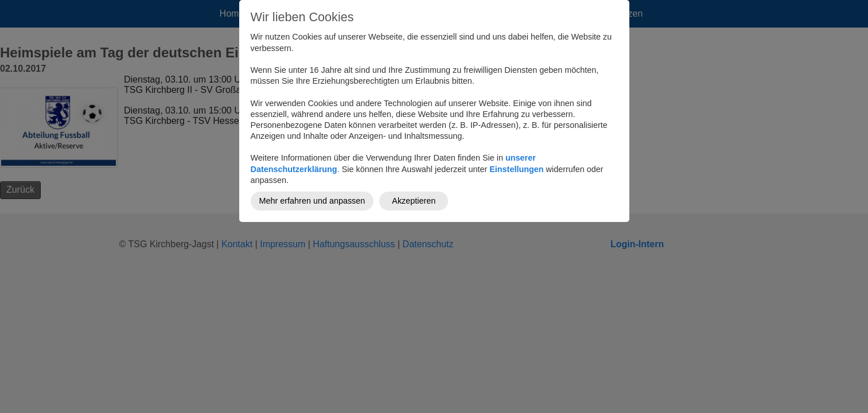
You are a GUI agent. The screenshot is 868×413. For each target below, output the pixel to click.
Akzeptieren (414, 201)
